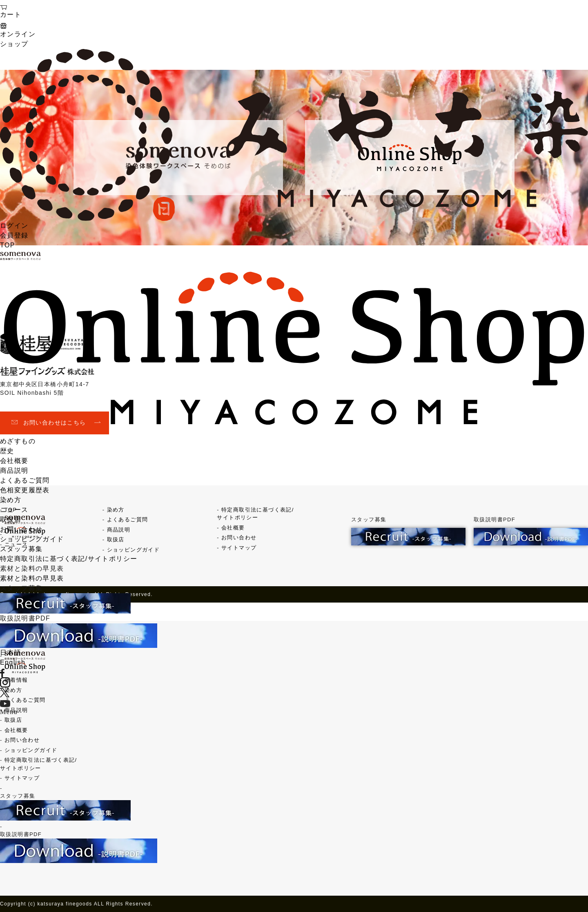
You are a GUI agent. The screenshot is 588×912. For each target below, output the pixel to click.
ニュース (14, 510)
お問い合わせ (21, 529)
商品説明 (14, 470)
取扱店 (11, 519)
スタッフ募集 (21, 549)
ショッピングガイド (32, 539)
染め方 (11, 500)
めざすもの (18, 441)
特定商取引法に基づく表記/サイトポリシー (69, 559)
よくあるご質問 (25, 480)
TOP (8, 245)
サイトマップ (22, 778)
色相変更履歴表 (25, 490)
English (13, 662)
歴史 (7, 451)
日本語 (11, 653)
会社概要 (14, 461)
